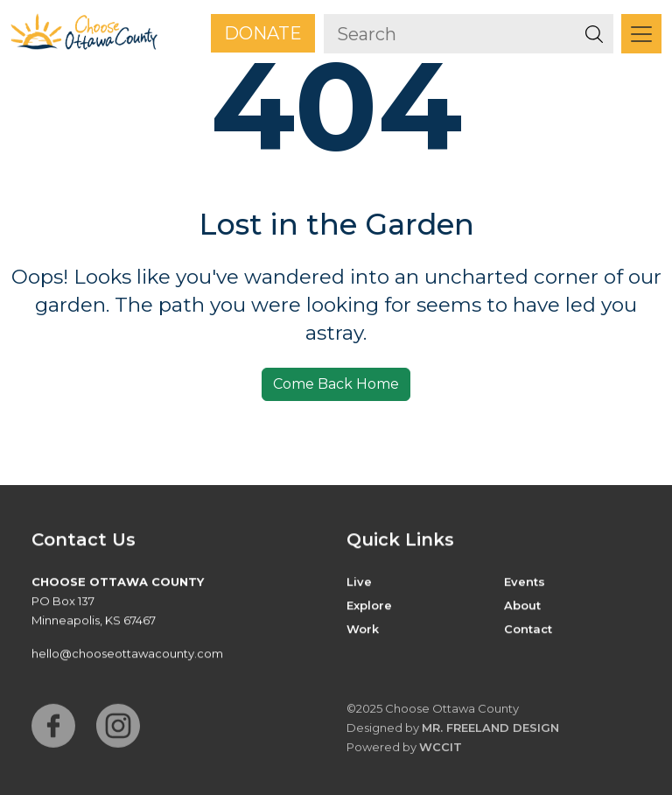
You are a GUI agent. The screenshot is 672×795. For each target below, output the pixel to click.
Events (525, 582)
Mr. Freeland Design (490, 732)
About (522, 606)
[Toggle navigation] (641, 34)
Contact (528, 630)
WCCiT (441, 751)
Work (363, 630)
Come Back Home (336, 384)
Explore (369, 606)
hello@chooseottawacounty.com (127, 654)
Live (359, 582)
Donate (263, 33)
